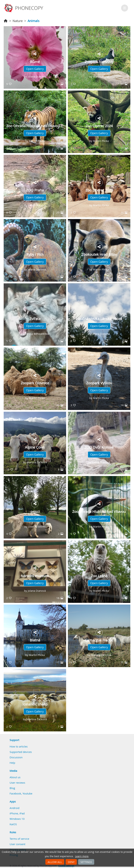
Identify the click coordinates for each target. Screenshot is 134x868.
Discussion (16, 757)
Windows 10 (17, 819)
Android (14, 808)
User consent (17, 844)
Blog (12, 788)
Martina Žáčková (37, 462)
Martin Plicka (101, 77)
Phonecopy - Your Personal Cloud (24, 8)
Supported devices (21, 752)
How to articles (19, 746)
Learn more (82, 856)
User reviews (17, 783)
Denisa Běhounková (37, 334)
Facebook (15, 793)
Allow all (55, 862)
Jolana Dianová (37, 77)
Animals (33, 21)
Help (12, 763)
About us (15, 777)
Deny (71, 862)
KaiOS (13, 824)
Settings (86, 862)
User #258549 (37, 526)
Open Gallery (35, 69)
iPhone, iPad (17, 813)
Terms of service (19, 839)
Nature (18, 21)
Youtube (27, 793)
